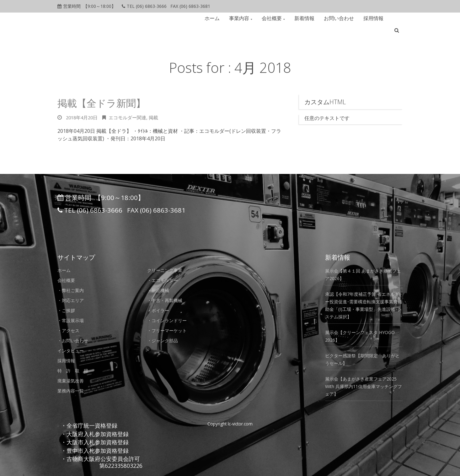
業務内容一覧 (72, 391)
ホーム (214, 18)
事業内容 (241, 18)
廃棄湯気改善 (72, 381)
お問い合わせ (341, 18)
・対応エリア (72, 300)
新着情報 (306, 18)
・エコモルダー (165, 280)
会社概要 (274, 18)
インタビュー (72, 350)
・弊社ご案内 (72, 290)
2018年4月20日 (83, 117)
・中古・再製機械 (167, 300)
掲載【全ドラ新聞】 (109, 103)
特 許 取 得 (75, 371)
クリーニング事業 (167, 270)
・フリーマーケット (170, 330)
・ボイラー (160, 310)
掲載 (159, 117)
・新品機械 (160, 290)
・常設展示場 (72, 320)
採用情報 (375, 18)
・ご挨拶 (67, 310)
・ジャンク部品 (165, 340)
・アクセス (70, 330)
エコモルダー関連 (132, 117)
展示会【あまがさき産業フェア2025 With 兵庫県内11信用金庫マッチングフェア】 (363, 386)
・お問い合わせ (75, 340)
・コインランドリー (170, 320)
